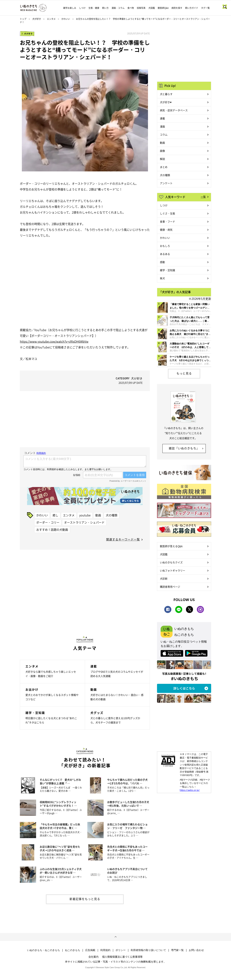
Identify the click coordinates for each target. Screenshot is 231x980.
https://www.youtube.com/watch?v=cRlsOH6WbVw (54, 341)
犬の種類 (112, 515)
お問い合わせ (196, 950)
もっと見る (184, 373)
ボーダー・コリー (48, 522)
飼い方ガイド (192, 8)
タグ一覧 (205, 8)
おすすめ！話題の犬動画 (52, 530)
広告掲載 (90, 950)
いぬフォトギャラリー (173, 570)
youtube (85, 515)
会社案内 (93, 957)
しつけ (82, 8)
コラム (164, 134)
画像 (162, 151)
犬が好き (37, 19)
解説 (162, 159)
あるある (165, 254)
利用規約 (105, 950)
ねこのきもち (73, 950)
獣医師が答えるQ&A (171, 546)
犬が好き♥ (166, 102)
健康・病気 (166, 230)
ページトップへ (115, 937)
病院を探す (177, 8)
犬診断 (164, 578)
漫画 (162, 126)
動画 (98, 515)
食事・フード (167, 221)
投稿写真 (141, 8)
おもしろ (165, 246)
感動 (162, 262)
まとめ (164, 167)
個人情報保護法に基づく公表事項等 (122, 957)
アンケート (166, 183)
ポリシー (121, 950)
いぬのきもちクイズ (171, 562)
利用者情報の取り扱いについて (148, 950)
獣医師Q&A (163, 8)
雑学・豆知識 (167, 270)
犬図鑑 (152, 8)
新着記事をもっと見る (85, 899)
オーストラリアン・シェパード (84, 522)
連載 (162, 118)
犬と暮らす (166, 94)
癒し (55, 515)
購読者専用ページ (170, 587)
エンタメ (51, 19)
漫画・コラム (118, 8)
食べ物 (131, 8)
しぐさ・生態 (167, 213)
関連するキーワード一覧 (123, 539)
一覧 (203, 197)
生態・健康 (94, 8)
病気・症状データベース (174, 110)
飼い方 (105, 8)
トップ (23, 19)
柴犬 (162, 278)
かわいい (66, 19)
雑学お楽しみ (70, 8)
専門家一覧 (177, 950)
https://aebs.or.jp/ (190, 790)
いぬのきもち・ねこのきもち (43, 950)
